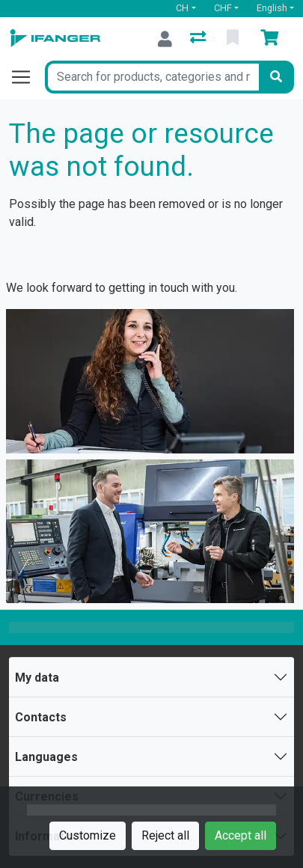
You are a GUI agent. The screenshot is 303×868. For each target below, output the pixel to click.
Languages (46, 757)
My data (37, 678)
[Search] (276, 77)
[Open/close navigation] (27, 77)
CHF (223, 8)
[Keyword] (152, 77)
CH (182, 8)
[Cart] (272, 39)
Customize (88, 835)
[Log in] (165, 39)
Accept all (241, 835)
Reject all (165, 835)
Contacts (41, 717)
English (272, 8)
